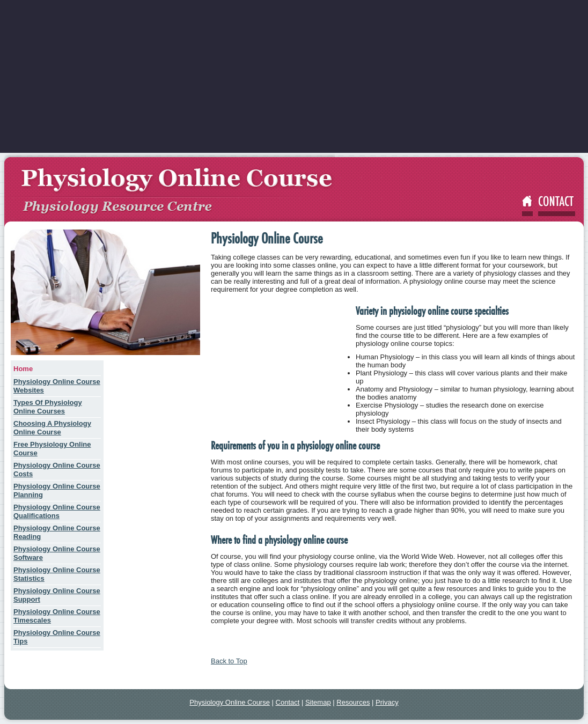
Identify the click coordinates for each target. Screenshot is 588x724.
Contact (288, 702)
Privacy (387, 702)
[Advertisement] (294, 78)
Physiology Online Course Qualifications (57, 511)
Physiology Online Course (230, 702)
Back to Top (229, 661)
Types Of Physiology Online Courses (48, 407)
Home (23, 369)
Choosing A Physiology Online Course (52, 428)
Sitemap (318, 702)
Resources (353, 702)
